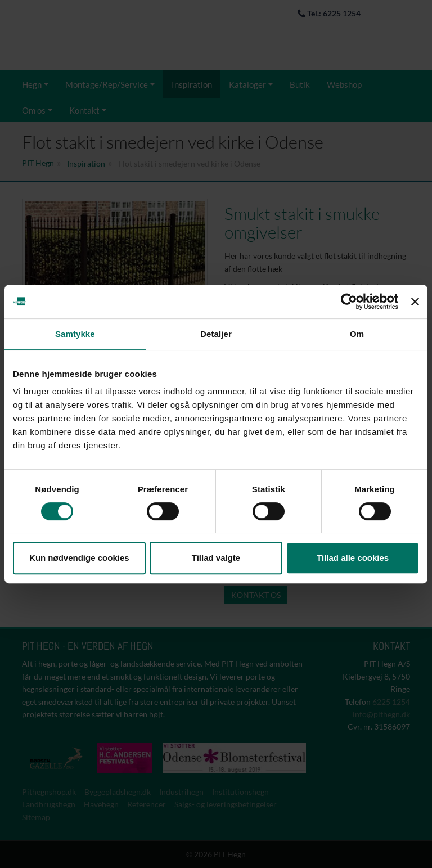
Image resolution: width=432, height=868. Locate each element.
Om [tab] (357, 334)
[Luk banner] (415, 302)
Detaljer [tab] (216, 334)
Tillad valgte (216, 558)
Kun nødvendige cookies (79, 558)
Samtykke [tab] (75, 334)
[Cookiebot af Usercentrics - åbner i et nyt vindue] (349, 302)
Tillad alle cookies (353, 558)
